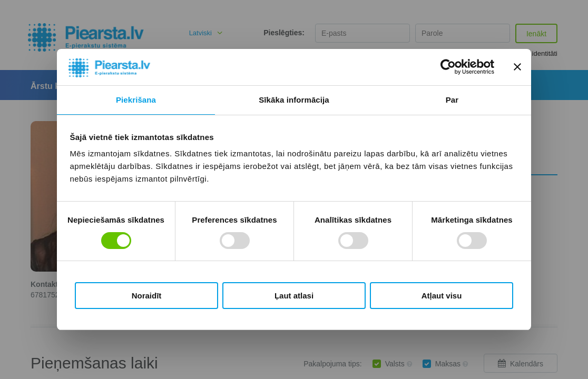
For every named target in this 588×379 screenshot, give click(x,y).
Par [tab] (452, 100)
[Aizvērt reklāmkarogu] (517, 67)
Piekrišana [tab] (136, 100)
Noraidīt (147, 296)
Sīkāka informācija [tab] (294, 100)
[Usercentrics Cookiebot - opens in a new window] (448, 67)
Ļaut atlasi (294, 296)
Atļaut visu (442, 296)
